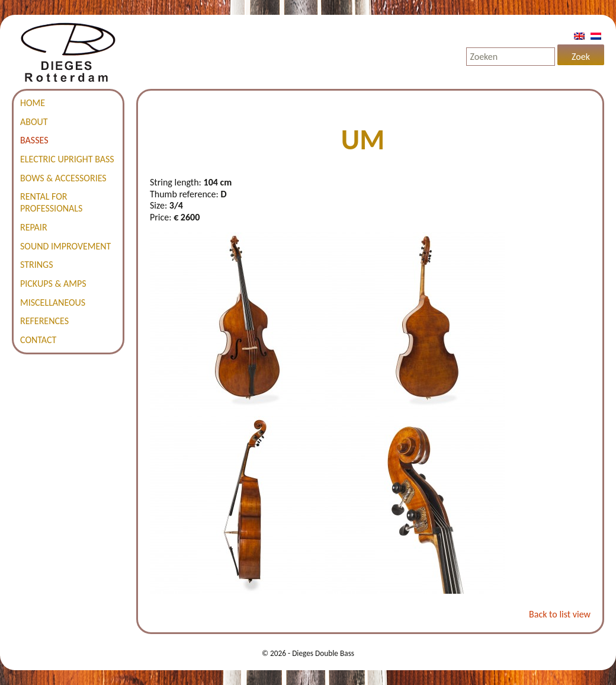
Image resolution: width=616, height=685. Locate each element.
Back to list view (560, 614)
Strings (37, 265)
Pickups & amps (53, 284)
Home (33, 103)
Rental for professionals (51, 202)
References (44, 321)
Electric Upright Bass (67, 159)
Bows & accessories (63, 178)
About (34, 122)
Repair (34, 227)
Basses (34, 140)
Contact (38, 340)
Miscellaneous (53, 303)
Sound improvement (65, 246)
